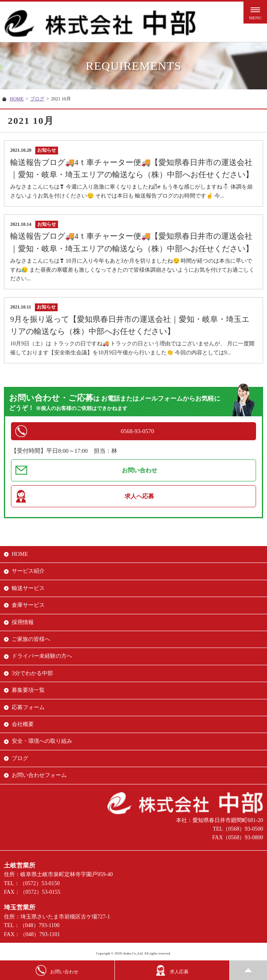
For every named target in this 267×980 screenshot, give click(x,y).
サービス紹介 (28, 571)
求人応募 (172, 970)
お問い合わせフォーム (39, 775)
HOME (17, 99)
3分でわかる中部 (32, 673)
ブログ (37, 99)
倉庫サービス (28, 605)
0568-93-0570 (137, 431)
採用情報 (23, 622)
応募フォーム (28, 707)
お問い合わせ (140, 470)
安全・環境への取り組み (42, 741)
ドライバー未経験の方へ (42, 656)
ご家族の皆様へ (31, 639)
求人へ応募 (139, 496)
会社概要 (23, 724)
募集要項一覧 (28, 690)
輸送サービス (28, 588)
